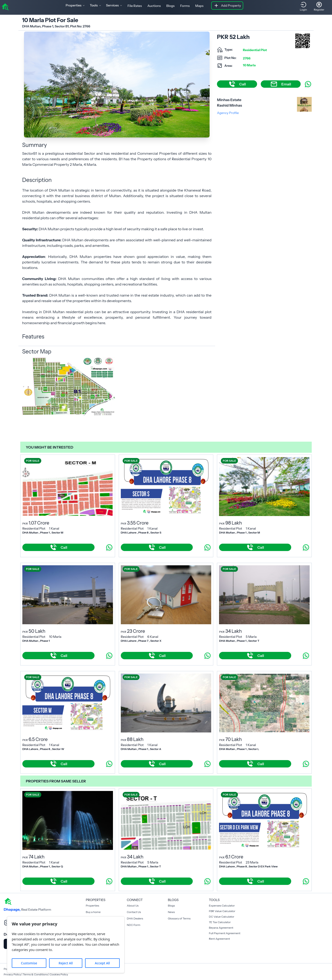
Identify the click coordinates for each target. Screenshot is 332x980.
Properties (92, 906)
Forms (185, 6)
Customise (29, 963)
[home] (5, 6)
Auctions (154, 6)
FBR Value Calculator (222, 911)
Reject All (66, 963)
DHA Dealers (135, 918)
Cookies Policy (59, 974)
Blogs (170, 6)
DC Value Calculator (222, 917)
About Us (133, 906)
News (171, 912)
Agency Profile (228, 113)
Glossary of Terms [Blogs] (179, 918)
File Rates (135, 6)
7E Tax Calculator (220, 922)
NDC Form (134, 925)
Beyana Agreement (221, 928)
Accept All (102, 963)
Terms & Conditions (35, 974)
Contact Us (134, 912)
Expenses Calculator (222, 906)
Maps (199, 6)
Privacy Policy (12, 974)
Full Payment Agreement (225, 933)
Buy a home (93, 912)
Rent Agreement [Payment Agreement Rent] (219, 939)
